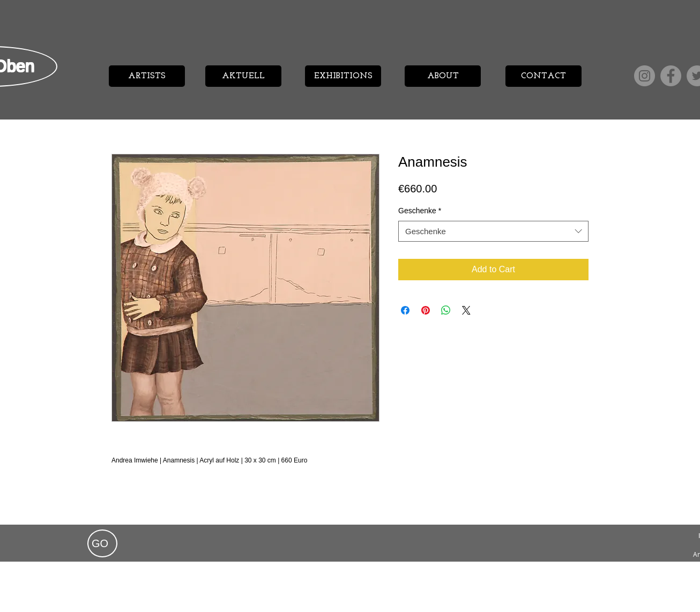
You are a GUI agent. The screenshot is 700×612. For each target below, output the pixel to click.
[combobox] (493, 231)
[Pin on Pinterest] (426, 310)
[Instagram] (645, 76)
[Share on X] (466, 310)
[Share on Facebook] (405, 310)
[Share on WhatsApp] (446, 310)
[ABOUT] (443, 76)
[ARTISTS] (147, 76)
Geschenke (420, 211)
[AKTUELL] (243, 76)
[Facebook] (671, 76)
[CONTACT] (543, 76)
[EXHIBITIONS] (343, 76)
